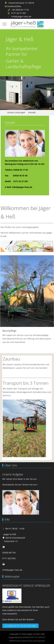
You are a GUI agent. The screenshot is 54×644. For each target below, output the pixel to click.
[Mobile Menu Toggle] (4, 24)
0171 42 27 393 (19, 13)
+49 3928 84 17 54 (20, 10)
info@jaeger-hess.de (21, 16)
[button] (27, 291)
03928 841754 (9, 553)
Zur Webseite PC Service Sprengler (20, 626)
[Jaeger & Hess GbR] (27, 24)
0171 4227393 (9, 558)
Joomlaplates (39, 641)
